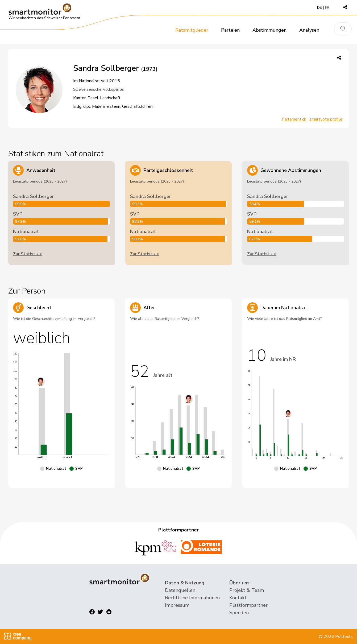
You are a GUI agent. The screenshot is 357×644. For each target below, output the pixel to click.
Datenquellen (180, 590)
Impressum (177, 605)
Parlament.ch (294, 119)
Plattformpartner (248, 605)
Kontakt (238, 598)
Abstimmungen (269, 30)
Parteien (230, 30)
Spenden (239, 613)
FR (327, 8)
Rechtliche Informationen (192, 598)
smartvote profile (326, 119)
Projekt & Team (247, 590)
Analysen (309, 30)
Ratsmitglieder (192, 30)
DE (319, 8)
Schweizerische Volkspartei (99, 89)
